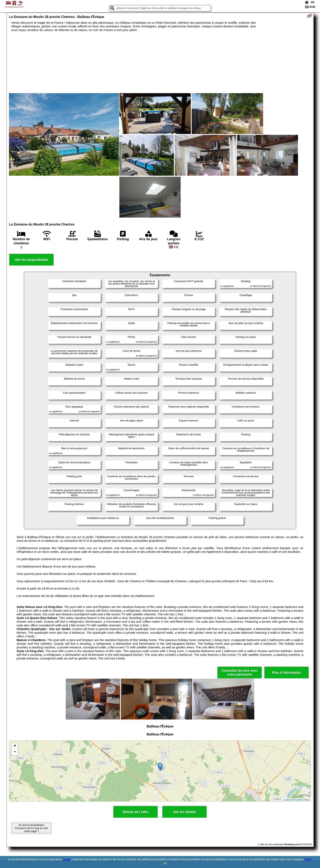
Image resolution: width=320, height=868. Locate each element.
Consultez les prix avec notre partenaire (239, 673)
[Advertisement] (160, 63)
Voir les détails (184, 812)
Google (67, 859)
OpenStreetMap (302, 800)
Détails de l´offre (135, 812)
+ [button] (15, 746)
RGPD (308, 859)
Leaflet (286, 800)
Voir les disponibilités (31, 260)
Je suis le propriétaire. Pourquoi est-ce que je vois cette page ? (32, 828)
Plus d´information (286, 673)
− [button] (15, 752)
